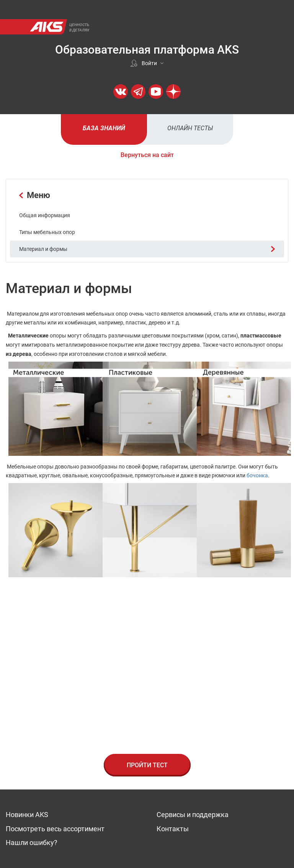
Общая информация (45, 215)
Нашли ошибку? (32, 843)
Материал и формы (147, 249)
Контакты (173, 829)
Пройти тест (147, 765)
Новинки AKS (27, 815)
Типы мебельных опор (47, 232)
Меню (35, 195)
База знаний (104, 128)
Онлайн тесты (190, 128)
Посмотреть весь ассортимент (55, 829)
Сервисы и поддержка (193, 815)
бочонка (257, 475)
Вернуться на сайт (147, 155)
